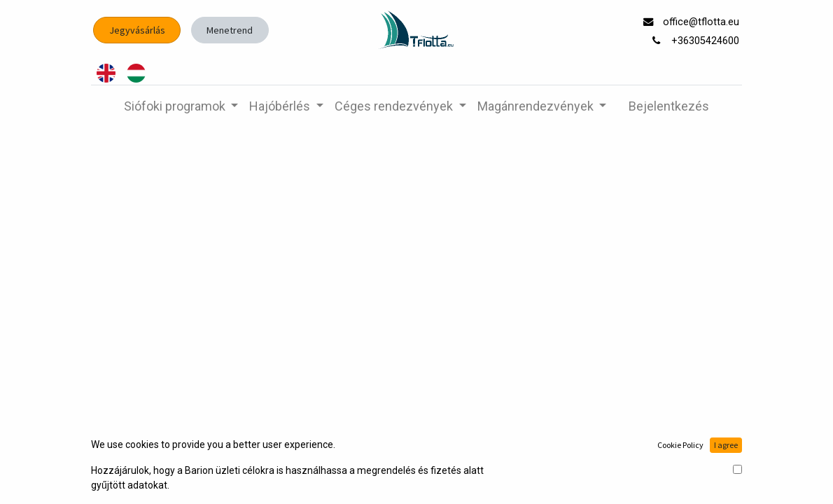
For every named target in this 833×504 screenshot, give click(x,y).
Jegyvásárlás (137, 30)
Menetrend (230, 30)
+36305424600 (707, 41)
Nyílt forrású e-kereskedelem (678, 477)
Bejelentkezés (669, 106)
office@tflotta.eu (702, 22)
